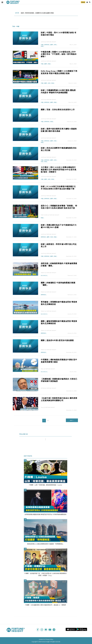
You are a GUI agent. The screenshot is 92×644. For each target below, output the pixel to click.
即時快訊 (47, 45)
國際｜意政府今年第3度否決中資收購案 (57, 340)
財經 (42, 46)
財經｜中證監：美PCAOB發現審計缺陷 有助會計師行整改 (59, 34)
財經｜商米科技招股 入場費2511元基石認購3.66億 (37, 13)
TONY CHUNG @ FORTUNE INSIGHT (50, 215)
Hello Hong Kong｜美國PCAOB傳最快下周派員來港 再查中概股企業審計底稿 (59, 72)
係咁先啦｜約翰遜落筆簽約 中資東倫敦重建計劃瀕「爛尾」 (59, 265)
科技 (55, 141)
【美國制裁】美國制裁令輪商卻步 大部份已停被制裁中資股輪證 (59, 380)
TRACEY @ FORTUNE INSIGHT (49, 273)
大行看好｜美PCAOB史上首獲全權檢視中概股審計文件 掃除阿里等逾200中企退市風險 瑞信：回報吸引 (59, 170)
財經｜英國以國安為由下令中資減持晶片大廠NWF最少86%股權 (59, 226)
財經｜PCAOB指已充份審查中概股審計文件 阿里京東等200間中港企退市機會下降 (58, 188)
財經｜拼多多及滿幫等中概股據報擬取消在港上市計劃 (59, 149)
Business (44, 276)
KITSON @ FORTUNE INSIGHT (49, 388)
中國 (42, 45)
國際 (52, 45)
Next (69, 420)
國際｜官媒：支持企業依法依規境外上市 (58, 110)
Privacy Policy (49, 639)
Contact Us (42, 639)
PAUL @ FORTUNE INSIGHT (48, 369)
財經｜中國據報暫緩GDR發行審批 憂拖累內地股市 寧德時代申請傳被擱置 (58, 91)
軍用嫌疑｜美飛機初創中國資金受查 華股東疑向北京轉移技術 (59, 303)
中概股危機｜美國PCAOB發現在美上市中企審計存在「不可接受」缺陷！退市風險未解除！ (59, 54)
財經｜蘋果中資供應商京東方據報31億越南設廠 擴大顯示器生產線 (59, 130)
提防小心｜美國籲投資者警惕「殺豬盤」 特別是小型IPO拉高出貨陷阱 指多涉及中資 (59, 207)
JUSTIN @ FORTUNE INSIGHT (48, 42)
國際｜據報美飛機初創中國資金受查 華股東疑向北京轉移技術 (59, 322)
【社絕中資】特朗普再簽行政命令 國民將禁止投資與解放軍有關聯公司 (59, 399)
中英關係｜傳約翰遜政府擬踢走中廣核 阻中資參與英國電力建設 (59, 361)
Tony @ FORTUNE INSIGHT (48, 407)
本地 (55, 45)
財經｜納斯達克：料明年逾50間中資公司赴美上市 (59, 245)
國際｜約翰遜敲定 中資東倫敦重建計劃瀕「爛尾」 (58, 284)
